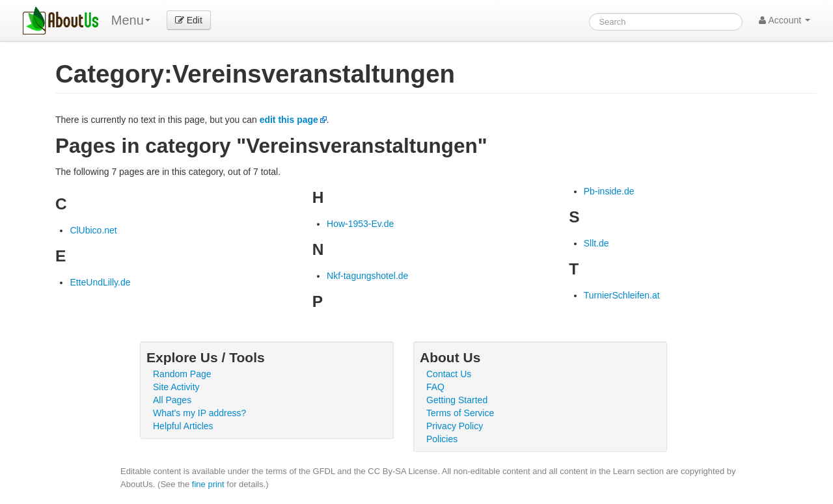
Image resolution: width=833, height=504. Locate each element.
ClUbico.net (93, 230)
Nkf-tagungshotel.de (367, 276)
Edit (189, 20)
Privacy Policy (455, 426)
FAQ (435, 387)
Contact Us (449, 374)
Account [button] (785, 20)
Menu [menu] (131, 20)
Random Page (182, 374)
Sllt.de (596, 243)
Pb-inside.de (609, 191)
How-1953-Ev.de (360, 224)
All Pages (172, 400)
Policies (442, 439)
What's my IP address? (199, 413)
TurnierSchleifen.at (622, 295)
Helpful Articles (183, 426)
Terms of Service (460, 413)
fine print (208, 484)
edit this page (289, 120)
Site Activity (176, 387)
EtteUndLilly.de (100, 282)
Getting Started (457, 400)
